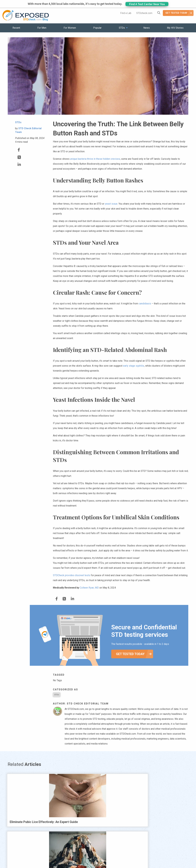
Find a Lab (126, 13)
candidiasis (145, 304)
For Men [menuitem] (42, 28)
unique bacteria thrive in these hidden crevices (95, 159)
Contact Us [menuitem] (107, 857)
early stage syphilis (134, 366)
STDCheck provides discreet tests (72, 575)
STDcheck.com (144, 13)
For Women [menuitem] (70, 28)
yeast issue (111, 204)
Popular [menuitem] (97, 28)
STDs (57, 695)
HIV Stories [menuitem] (90, 857)
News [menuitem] (147, 28)
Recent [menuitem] (16, 28)
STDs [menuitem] (122, 28)
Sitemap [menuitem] (122, 857)
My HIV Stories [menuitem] (175, 28)
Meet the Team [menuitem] (140, 857)
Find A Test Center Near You (147, 4)
